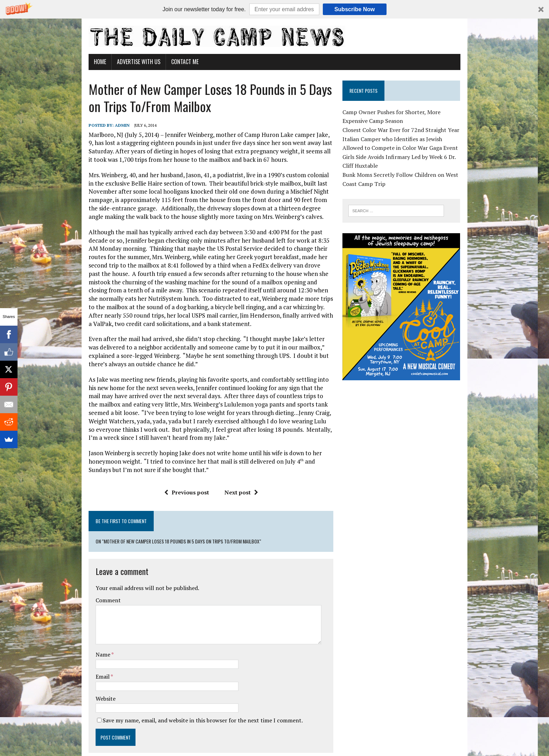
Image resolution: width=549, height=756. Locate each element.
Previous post (179, 476)
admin (102, 125)
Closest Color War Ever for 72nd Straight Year (409, 130)
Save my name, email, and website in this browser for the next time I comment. (182, 683)
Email (82, 639)
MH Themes (151, 740)
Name (83, 618)
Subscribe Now (355, 9)
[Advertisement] (416, 452)
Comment (88, 563)
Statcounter (16, 751)
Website (85, 661)
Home (79, 62)
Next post (234, 476)
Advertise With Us (118, 62)
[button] (274, 9)
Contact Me (164, 62)
